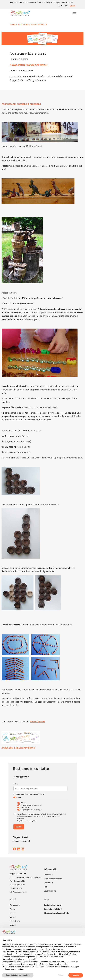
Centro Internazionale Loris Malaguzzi (39, 2)
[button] (82, 932)
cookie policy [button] (60, 949)
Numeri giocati (37, 721)
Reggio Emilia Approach (64, 2)
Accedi (72, 6)
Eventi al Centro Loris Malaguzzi (31, 805)
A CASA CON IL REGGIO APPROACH (29, 65)
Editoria (24, 803)
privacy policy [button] (62, 964)
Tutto (19, 797)
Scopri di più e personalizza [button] (18, 975)
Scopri (19, 827)
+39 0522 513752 (16, 888)
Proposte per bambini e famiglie (31, 810)
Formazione (25, 807)
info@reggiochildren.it (18, 892)
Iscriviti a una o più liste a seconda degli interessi (29, 794)
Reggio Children (16, 2)
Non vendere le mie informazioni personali (19, 959)
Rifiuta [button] (61, 975)
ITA (59, 6)
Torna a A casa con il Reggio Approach (28, 25)
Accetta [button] (76, 975)
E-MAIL (16, 784)
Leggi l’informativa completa (26, 821)
